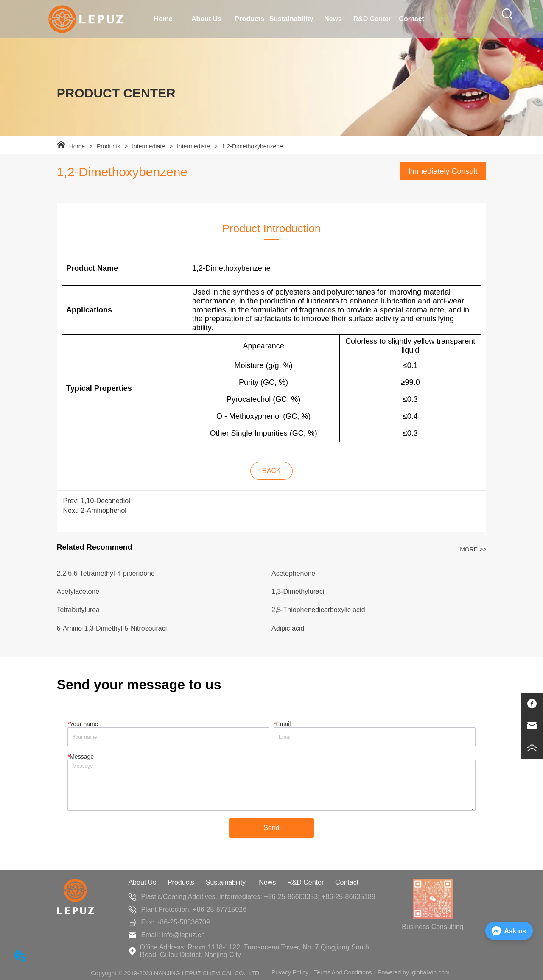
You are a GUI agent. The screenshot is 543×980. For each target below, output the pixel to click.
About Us (142, 882)
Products (108, 146)
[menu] (287, 19)
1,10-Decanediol (105, 501)
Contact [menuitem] (411, 19)
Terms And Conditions (343, 972)
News (267, 882)
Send (271, 828)
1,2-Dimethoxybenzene (252, 146)
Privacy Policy (290, 972)
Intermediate (148, 146)
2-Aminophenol (104, 511)
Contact (347, 882)
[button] (206, 19)
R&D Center (305, 882)
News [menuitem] (333, 19)
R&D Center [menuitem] (372, 19)
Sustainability (227, 882)
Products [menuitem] (250, 19)
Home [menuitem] (163, 19)
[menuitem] (206, 19)
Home (77, 146)
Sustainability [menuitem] (291, 19)
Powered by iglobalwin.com (414, 972)
